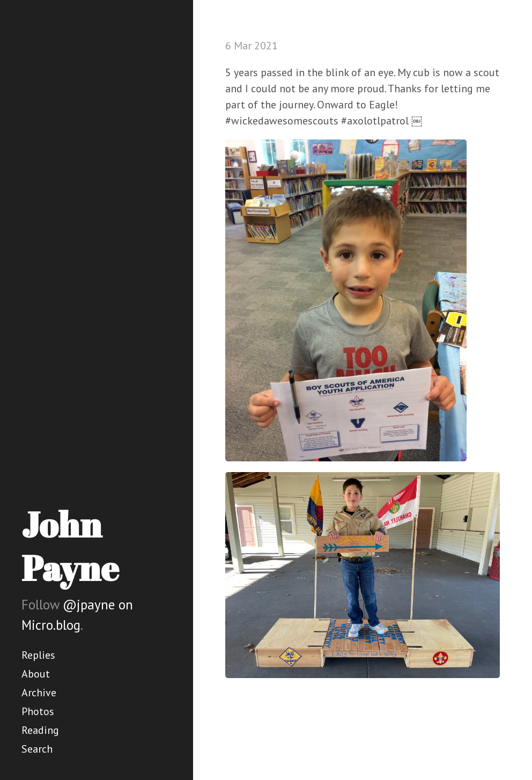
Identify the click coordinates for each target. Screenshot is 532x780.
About (36, 674)
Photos (38, 711)
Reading (40, 730)
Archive (39, 693)
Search (37, 749)
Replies (38, 655)
